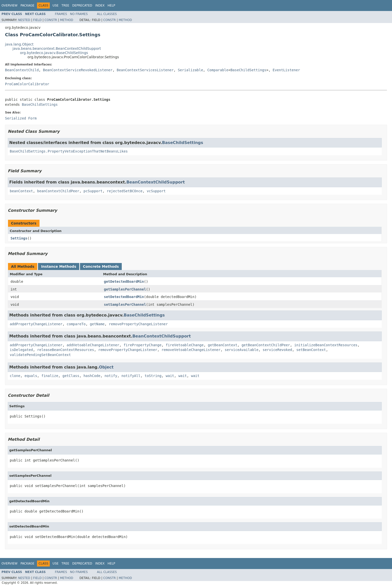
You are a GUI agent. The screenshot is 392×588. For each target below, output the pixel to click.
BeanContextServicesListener (145, 70)
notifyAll (131, 376)
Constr (51, 20)
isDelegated (21, 350)
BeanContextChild (22, 70)
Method (67, 20)
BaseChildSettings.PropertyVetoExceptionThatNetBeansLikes (69, 151)
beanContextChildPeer (58, 191)
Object (106, 367)
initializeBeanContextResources (326, 345)
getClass (71, 376)
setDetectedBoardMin (124, 297)
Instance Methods (58, 266)
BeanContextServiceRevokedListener (78, 70)
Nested (24, 20)
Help (111, 5)
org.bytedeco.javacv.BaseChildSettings (54, 53)
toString (153, 376)
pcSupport (93, 191)
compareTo (76, 324)
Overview (9, 5)
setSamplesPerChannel (125, 304)
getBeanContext (222, 345)
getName (97, 324)
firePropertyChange (142, 345)
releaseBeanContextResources (66, 350)
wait (170, 376)
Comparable (218, 70)
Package (27, 5)
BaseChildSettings (248, 70)
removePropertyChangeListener (138, 324)
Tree (65, 5)
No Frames (79, 14)
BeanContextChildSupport (155, 182)
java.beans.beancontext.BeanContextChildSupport (57, 48)
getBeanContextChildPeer (266, 345)
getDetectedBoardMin (124, 281)
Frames (61, 14)
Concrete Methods (101, 266)
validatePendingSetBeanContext (40, 355)
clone (15, 376)
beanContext (21, 191)
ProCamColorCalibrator (27, 84)
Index (100, 5)
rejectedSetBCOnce (125, 191)
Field (37, 20)
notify (111, 376)
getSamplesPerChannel (125, 289)
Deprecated (82, 5)
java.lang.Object (19, 44)
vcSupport (156, 191)
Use (55, 5)
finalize (50, 376)
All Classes (107, 14)
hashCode (92, 376)
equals (31, 376)
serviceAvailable (242, 350)
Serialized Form (21, 118)
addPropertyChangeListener (36, 324)
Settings (19, 238)
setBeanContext (311, 350)
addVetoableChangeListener (93, 345)
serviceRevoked (277, 350)
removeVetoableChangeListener (191, 350)
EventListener (286, 70)
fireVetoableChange (185, 345)
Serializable (190, 70)
